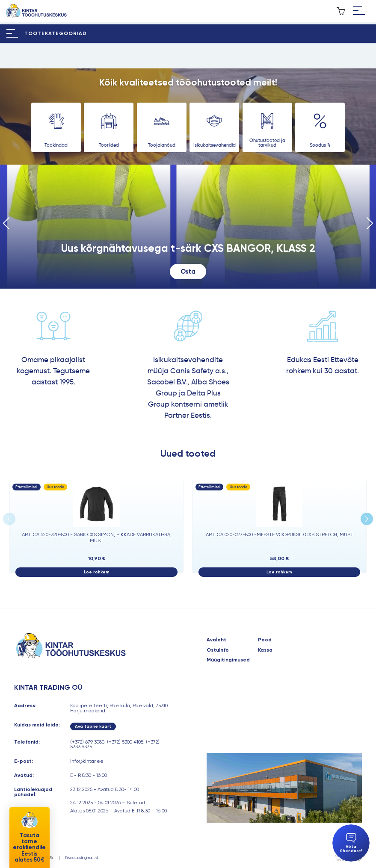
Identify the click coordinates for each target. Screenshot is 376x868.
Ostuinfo (218, 650)
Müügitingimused (228, 660)
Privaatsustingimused (82, 858)
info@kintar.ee (87, 761)
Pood (265, 640)
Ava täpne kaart (93, 726)
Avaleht (216, 640)
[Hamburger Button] (359, 11)
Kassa (265, 650)
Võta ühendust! (351, 843)
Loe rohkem (97, 572)
